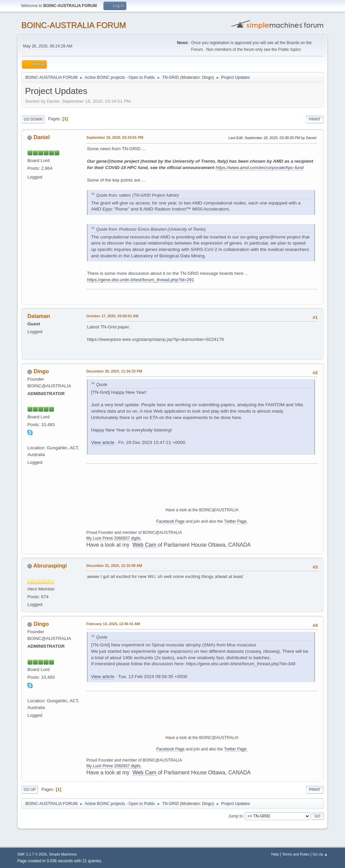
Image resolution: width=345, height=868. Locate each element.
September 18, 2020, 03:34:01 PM (115, 137)
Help (275, 854)
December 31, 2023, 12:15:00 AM (114, 566)
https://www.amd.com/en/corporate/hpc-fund (260, 168)
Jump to (236, 816)
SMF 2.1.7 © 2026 (32, 854)
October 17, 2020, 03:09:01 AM (112, 316)
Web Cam (145, 545)
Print (315, 119)
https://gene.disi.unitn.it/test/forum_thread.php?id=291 (140, 280)
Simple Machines (63, 854)
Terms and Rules (296, 854)
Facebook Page (170, 521)
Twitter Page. (236, 521)
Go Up (30, 790)
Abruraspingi (50, 566)
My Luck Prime (100, 538)
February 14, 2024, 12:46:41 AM (113, 624)
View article (103, 442)
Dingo (207, 77)
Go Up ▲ (320, 854)
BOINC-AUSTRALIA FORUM (74, 25)
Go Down (33, 119)
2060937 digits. (128, 538)
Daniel (42, 137)
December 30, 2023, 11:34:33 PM (114, 371)
